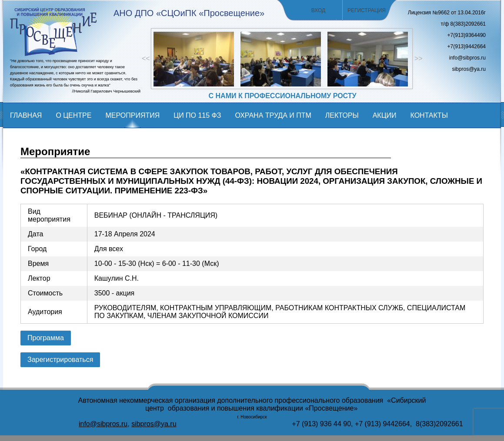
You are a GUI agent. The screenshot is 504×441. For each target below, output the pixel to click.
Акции (385, 115)
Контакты (429, 115)
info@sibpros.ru (103, 424)
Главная (26, 115)
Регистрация (367, 10)
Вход (318, 10)
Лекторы (342, 115)
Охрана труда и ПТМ (273, 115)
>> (419, 58)
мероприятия (132, 115)
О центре (73, 115)
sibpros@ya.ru (154, 424)
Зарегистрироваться (60, 360)
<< (146, 58)
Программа (46, 338)
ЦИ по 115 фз (197, 115)
